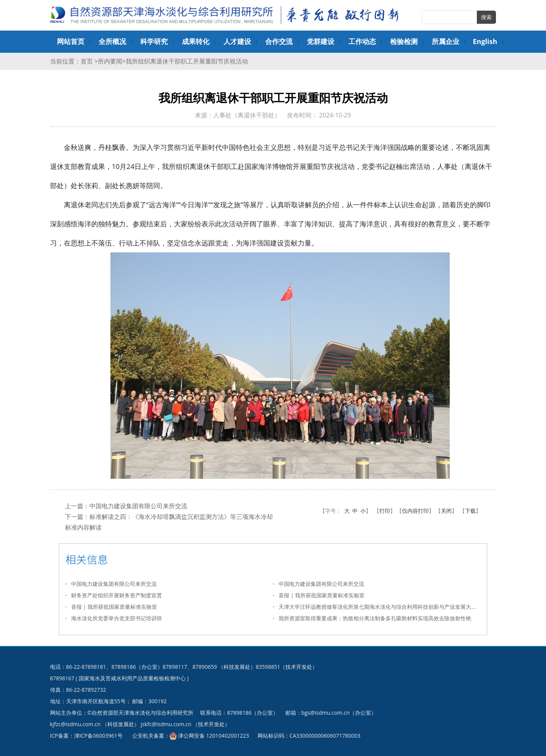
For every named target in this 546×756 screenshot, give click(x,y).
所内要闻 (110, 61)
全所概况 (112, 41)
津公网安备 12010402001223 (214, 736)
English (485, 41)
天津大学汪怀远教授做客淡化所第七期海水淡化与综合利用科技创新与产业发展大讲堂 (380, 607)
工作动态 (362, 41)
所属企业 (446, 41)
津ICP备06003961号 (98, 736)
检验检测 (404, 41)
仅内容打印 (415, 511)
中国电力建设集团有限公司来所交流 (138, 506)
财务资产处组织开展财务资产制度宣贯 (117, 595)
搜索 (486, 17)
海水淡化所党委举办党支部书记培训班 (117, 618)
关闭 (446, 511)
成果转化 (196, 41)
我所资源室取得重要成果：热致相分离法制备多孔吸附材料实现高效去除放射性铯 (375, 618)
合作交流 (279, 41)
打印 (385, 511)
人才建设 (237, 41)
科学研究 (154, 41)
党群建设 (321, 41)
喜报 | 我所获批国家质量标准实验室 (322, 595)
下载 (470, 511)
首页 (87, 61)
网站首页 (71, 41)
